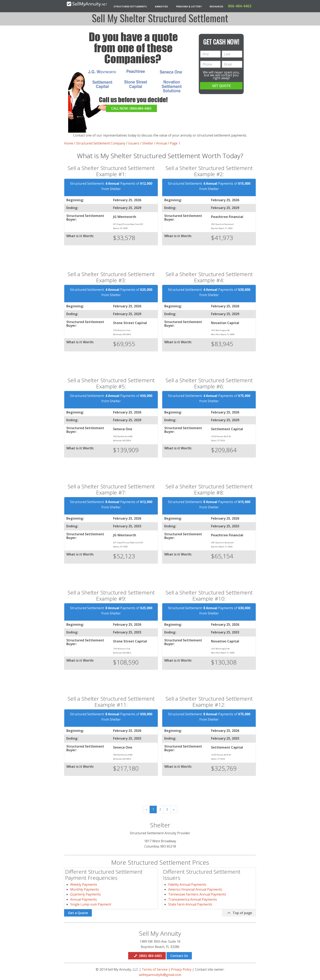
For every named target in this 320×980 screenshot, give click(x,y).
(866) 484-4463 (147, 956)
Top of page (239, 913)
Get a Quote (78, 913)
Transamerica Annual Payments (193, 899)
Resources (216, 6)
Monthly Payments (85, 889)
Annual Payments (84, 899)
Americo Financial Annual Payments (195, 889)
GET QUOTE (221, 86)
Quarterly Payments (86, 894)
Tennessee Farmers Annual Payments (197, 894)
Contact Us (179, 956)
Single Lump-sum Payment (91, 904)
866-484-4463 (240, 6)
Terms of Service (155, 969)
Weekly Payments (84, 884)
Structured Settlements (130, 6)
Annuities (161, 6)
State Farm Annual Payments (190, 904)
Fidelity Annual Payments (187, 884)
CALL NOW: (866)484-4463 (131, 108)
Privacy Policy (181, 969)
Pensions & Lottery (189, 6)
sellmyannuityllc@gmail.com (160, 975)
